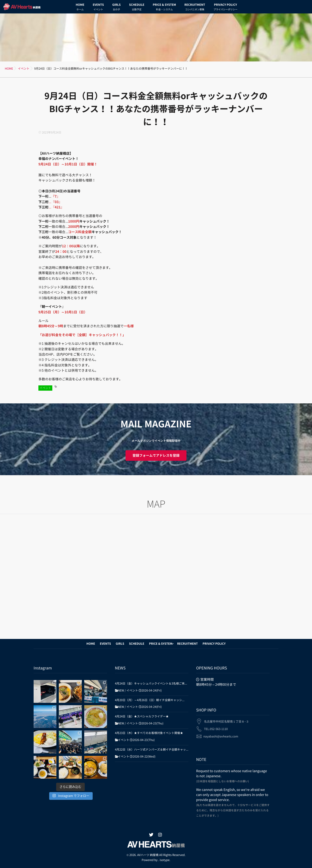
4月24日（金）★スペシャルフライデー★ (142, 716)
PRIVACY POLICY (225, 8)
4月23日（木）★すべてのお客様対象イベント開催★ (149, 733)
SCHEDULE (137, 8)
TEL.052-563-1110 (216, 725)
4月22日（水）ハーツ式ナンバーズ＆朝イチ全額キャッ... (152, 750)
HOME (80, 8)
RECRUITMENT (195, 8)
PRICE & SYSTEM (164, 8)
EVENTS (98, 8)
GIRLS (117, 8)
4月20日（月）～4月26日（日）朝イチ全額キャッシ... (150, 700)
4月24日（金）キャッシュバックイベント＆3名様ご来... (151, 684)
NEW (121, 691)
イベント (45, 388)
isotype (165, 860)
